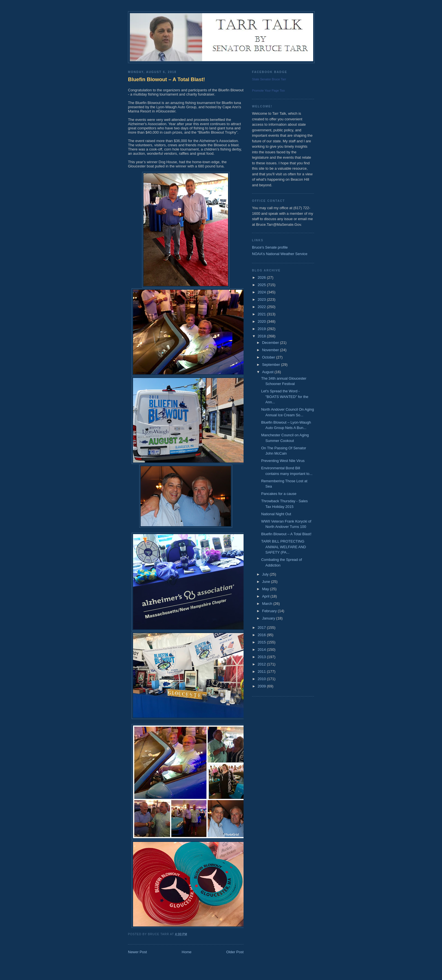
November (271, 350)
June (267, 582)
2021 (262, 314)
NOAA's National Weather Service (280, 254)
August (268, 372)
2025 (262, 285)
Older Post (235, 952)
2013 (262, 657)
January (269, 618)
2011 (262, 672)
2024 (262, 292)
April (266, 596)
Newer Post (137, 952)
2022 (262, 307)
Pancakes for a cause (279, 494)
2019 (262, 329)
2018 (262, 336)
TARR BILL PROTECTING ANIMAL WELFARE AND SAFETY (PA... (283, 547)
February (270, 611)
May (266, 589)
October (269, 357)
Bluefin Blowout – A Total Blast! (166, 79)
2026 (262, 277)
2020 (262, 321)
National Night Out (276, 514)
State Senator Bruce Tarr (269, 79)
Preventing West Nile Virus (283, 461)
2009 (262, 686)
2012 (262, 664)
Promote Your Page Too (268, 90)
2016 (262, 635)
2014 (262, 650)
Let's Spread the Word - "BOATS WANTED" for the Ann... (285, 397)
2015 (262, 642)
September (272, 365)
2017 (262, 628)
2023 (262, 299)
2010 (262, 679)
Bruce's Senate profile (270, 247)
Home (187, 952)
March (268, 604)
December (271, 343)
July (266, 574)
